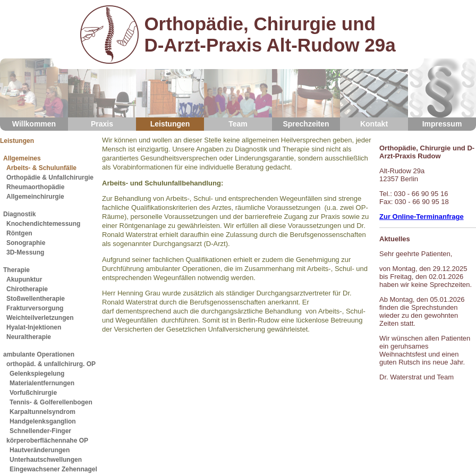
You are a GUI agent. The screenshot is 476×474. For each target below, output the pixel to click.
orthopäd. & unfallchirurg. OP (51, 364)
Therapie (16, 270)
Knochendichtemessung (43, 224)
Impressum (442, 93)
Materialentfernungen (42, 383)
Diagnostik (19, 214)
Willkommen (34, 93)
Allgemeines (22, 158)
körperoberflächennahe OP (47, 441)
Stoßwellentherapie (36, 299)
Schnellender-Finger (40, 431)
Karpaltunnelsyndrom (42, 412)
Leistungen (170, 93)
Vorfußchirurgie (33, 393)
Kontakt (374, 93)
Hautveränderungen (40, 450)
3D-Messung (25, 252)
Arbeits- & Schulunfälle (41, 168)
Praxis (102, 93)
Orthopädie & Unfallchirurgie (50, 177)
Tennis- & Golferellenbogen (51, 402)
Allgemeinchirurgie (35, 197)
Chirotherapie (27, 289)
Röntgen (19, 233)
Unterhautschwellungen (46, 460)
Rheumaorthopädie (35, 187)
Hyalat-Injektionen (34, 327)
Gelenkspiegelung (37, 374)
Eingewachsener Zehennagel (53, 469)
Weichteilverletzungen (40, 318)
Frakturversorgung (35, 308)
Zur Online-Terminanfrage (422, 217)
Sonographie (26, 243)
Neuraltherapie (29, 337)
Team (238, 93)
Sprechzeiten (306, 93)
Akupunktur (24, 280)
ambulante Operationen (39, 354)
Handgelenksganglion (43, 421)
